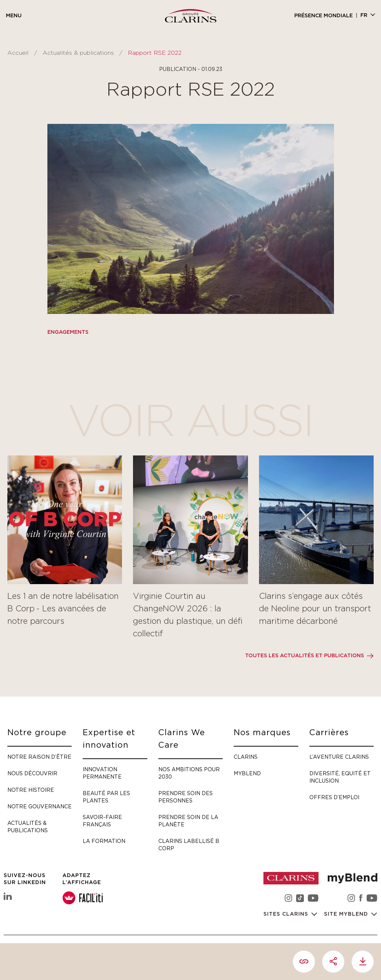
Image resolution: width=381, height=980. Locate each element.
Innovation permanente (102, 773)
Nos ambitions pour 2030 (189, 773)
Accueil (18, 53)
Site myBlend (347, 914)
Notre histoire (31, 790)
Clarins (246, 757)
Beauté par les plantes (106, 797)
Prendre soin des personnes (186, 797)
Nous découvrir (32, 773)
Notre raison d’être (39, 757)
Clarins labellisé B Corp (189, 845)
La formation (104, 841)
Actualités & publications (78, 53)
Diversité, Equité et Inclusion (340, 777)
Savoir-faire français (102, 821)
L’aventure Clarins (339, 757)
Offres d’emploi (334, 797)
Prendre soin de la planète (188, 821)
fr (364, 15)
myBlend (247, 773)
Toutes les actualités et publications (305, 656)
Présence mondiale (324, 16)
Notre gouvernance (39, 806)
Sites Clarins (287, 914)
